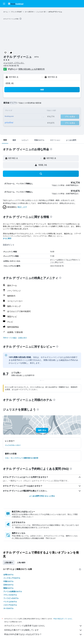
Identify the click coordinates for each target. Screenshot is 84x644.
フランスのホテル (10, 595)
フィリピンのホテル (11, 598)
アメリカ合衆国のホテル (13, 591)
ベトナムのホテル (10, 602)
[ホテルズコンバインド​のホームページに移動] (16, 4)
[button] (4, 4)
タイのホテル (8, 608)
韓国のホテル (8, 588)
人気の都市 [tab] (21, 563)
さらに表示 (7, 238)
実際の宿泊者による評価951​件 (32, 69)
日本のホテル (8, 585)
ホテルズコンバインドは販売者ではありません (43, 626)
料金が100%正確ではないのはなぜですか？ (43, 634)
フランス (13, 12)
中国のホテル (8, 581)
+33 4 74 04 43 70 (11, 66)
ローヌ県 (28, 12)
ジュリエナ (40, 12)
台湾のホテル (8, 575)
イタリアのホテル (10, 605)
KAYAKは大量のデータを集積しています (43, 630)
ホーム (6, 12)
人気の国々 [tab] (9, 563)
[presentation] (20, 19)
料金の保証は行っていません (63, 619)
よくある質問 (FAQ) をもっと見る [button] (42, 496)
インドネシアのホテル (12, 578)
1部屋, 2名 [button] (10, 83)
